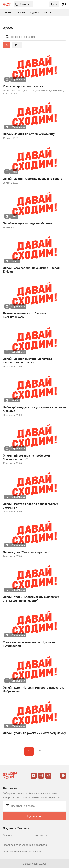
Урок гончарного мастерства (23, 86)
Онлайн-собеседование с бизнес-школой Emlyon (31, 270)
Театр (14, 172)
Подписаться (34, 816)
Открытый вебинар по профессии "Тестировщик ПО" (26, 457)
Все (7, 45)
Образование (18, 79)
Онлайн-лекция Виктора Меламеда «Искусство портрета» (28, 361)
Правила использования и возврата (25, 845)
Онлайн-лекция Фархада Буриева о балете (33, 179)
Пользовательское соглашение (22, 851)
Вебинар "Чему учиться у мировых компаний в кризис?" (34, 409)
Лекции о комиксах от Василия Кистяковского (25, 315)
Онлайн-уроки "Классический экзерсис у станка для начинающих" (31, 599)
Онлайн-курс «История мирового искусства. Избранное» (33, 689)
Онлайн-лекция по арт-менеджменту (29, 134)
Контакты (41, 835)
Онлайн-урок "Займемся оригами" (26, 552)
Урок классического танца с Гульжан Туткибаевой (29, 644)
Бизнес (15, 261)
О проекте (9, 835)
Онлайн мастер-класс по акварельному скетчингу (30, 506)
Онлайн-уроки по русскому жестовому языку (34, 733)
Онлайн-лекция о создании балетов (28, 223)
